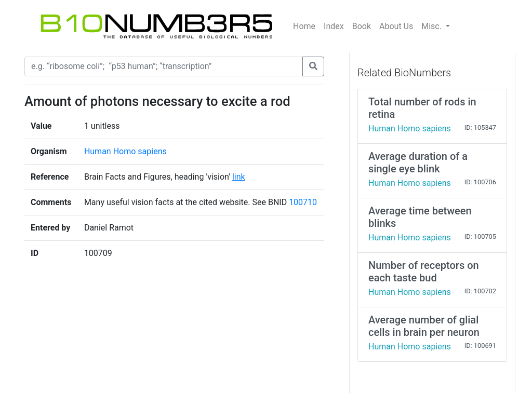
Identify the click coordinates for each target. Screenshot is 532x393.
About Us (396, 26)
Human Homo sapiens (125, 151)
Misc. (433, 26)
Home (304, 26)
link (239, 177)
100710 (303, 202)
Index (334, 26)
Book (362, 26)
